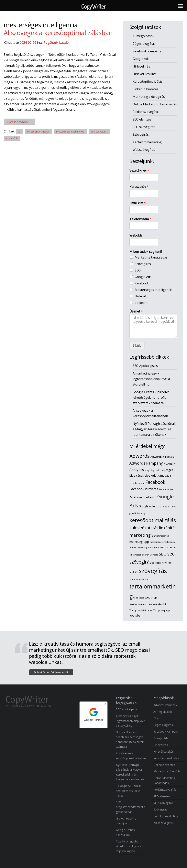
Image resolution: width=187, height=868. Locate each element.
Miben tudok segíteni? (146, 252)
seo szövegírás (99, 132)
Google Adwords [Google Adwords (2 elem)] (150, 506)
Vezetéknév (139, 170)
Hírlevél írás (141, 66)
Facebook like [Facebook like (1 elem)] (166, 489)
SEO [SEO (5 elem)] (163, 554)
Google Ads (141, 59)
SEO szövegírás (144, 127)
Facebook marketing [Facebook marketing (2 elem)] (143, 497)
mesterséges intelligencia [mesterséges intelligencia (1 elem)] (163, 542)
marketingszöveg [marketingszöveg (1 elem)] (160, 536)
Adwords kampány (165, 705)
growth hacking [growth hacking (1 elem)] (137, 513)
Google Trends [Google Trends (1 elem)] (169, 507)
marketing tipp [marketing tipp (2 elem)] (139, 542)
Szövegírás (141, 134)
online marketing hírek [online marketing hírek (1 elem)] (160, 547)
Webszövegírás (144, 150)
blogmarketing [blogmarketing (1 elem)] (157, 470)
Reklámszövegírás (146, 112)
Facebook (142, 283)
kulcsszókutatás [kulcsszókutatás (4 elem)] (144, 528)
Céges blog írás (144, 44)
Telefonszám (140, 219)
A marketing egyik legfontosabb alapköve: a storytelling (151, 379)
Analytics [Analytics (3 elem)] (137, 470)
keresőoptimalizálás (38, 132)
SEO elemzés (142, 119)
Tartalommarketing (147, 142)
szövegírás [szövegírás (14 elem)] (153, 571)
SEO (138, 270)
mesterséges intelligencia (70, 132)
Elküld (137, 345)
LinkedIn (141, 303)
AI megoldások (143, 36)
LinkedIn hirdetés (145, 89)
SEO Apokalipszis (145, 366)
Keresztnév (139, 187)
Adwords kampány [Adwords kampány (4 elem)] (146, 463)
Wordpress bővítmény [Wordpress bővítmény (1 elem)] (141, 610)
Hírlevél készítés (145, 74)
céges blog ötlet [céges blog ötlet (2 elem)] (147, 476)
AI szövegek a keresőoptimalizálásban (58, 33)
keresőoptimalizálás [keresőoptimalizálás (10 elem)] (153, 520)
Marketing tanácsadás (151, 257)
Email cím (137, 203)
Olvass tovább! (20, 122)
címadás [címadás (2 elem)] (164, 476)
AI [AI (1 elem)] (165, 464)
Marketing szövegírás (149, 97)
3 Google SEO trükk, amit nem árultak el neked (129, 791)
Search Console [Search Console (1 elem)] (150, 555)
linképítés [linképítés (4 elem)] (168, 528)
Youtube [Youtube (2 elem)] (135, 615)
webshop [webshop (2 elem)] (151, 597)
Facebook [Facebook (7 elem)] (155, 482)
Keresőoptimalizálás (148, 81)
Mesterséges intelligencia (154, 290)
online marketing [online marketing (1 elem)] (138, 547)
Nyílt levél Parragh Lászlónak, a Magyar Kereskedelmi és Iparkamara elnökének (154, 429)
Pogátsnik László (56, 43)
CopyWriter (27, 699)
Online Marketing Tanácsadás (155, 104)
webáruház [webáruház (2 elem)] (160, 604)
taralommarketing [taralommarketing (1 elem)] (139, 579)
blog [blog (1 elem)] (147, 470)
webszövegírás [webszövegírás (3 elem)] (141, 604)
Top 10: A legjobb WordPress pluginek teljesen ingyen (128, 846)
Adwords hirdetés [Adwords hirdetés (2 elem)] (162, 457)
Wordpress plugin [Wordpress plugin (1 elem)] (162, 610)
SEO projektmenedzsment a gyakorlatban (131, 807)
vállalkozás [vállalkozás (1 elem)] (139, 598)
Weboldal (136, 235)
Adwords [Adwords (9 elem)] (140, 456)
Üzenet (136, 311)
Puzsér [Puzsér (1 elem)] (138, 555)
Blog (156, 718)
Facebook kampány (147, 51)
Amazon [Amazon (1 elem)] (171, 464)
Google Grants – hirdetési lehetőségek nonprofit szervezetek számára (151, 397)
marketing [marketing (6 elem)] (140, 535)
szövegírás (12, 138)
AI (19, 132)
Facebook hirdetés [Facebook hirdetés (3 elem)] (144, 489)
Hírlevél (140, 296)
